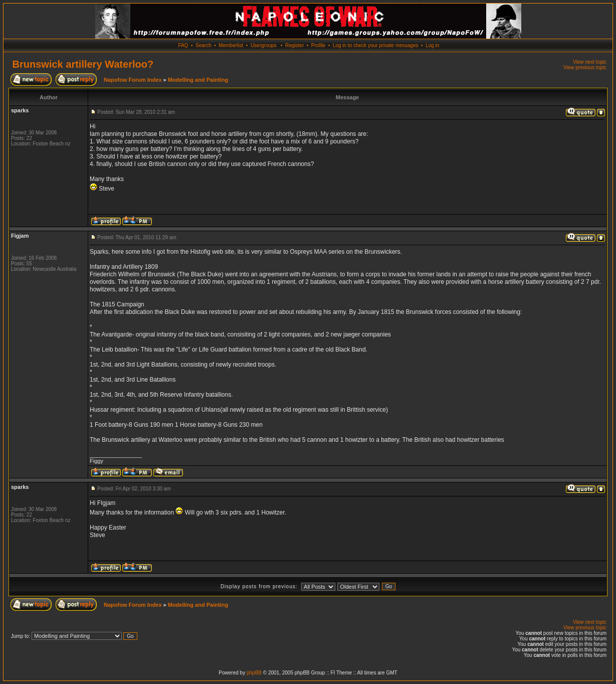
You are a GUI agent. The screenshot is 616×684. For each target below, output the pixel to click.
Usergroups (264, 45)
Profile (318, 45)
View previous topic (585, 67)
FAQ (183, 45)
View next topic (590, 62)
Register (294, 45)
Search (203, 45)
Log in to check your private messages (376, 45)
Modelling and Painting (198, 80)
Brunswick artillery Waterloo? (83, 64)
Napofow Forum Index (133, 80)
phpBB (254, 673)
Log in (432, 45)
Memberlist (231, 45)
